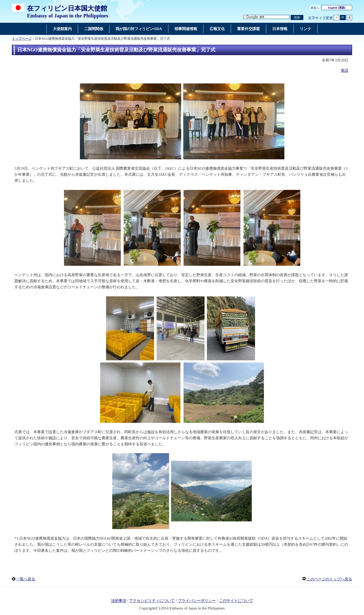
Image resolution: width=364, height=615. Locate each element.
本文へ (315, 8)
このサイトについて (236, 601)
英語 (345, 71)
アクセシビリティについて (152, 601)
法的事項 (119, 601)
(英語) (337, 8)
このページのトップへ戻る (329, 579)
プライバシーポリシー (197, 601)
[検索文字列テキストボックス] (266, 17)
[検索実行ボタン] (297, 18)
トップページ (22, 39)
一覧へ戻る (26, 579)
